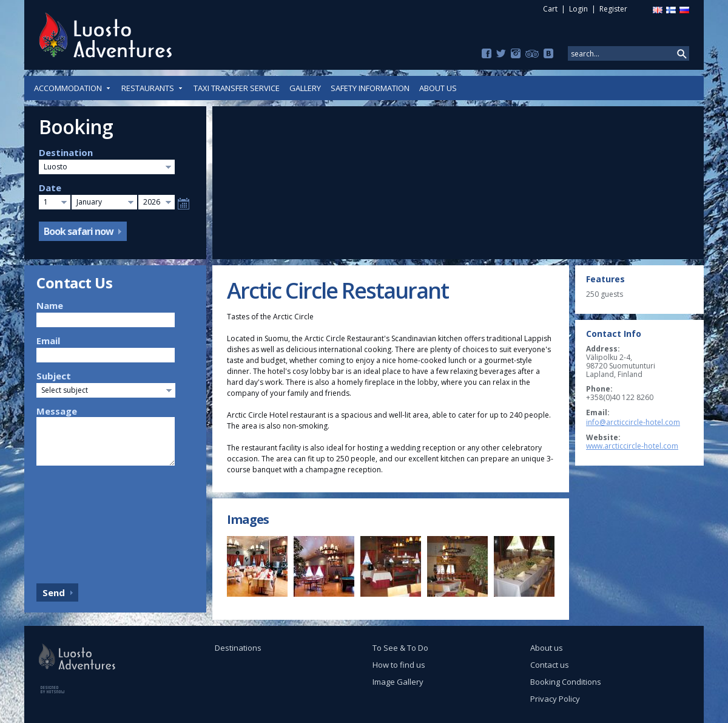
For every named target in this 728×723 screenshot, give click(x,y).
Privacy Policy (555, 699)
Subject (54, 376)
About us (438, 88)
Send (54, 592)
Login (578, 9)
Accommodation (73, 88)
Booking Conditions (566, 682)
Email (48, 341)
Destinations (238, 648)
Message (57, 411)
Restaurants (153, 88)
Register (613, 9)
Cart (550, 9)
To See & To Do (400, 648)
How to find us (399, 665)
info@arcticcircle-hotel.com (633, 422)
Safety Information (370, 88)
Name (50, 305)
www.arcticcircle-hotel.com (632, 446)
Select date (184, 204)
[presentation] (86, 521)
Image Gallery (398, 682)
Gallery (305, 88)
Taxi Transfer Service (237, 88)
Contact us (550, 665)
